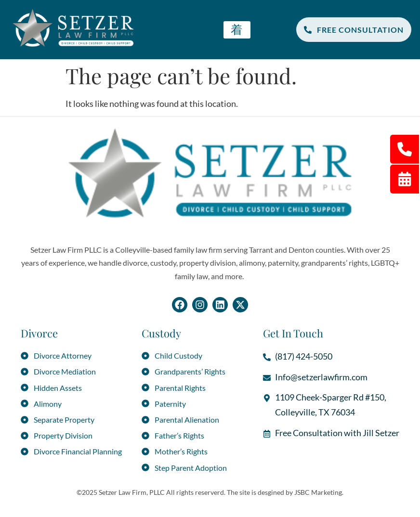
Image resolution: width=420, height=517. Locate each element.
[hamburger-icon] (237, 30)
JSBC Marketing (318, 492)
